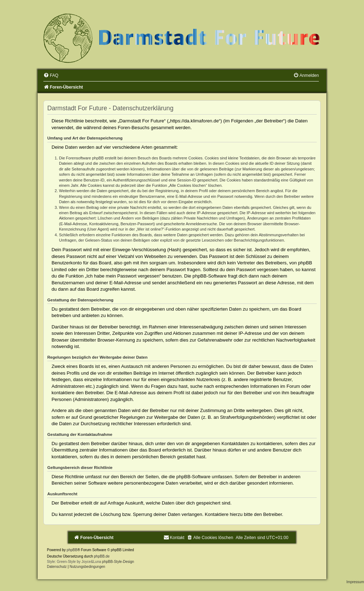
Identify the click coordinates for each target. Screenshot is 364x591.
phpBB (72, 550)
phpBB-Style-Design (118, 562)
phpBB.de (102, 556)
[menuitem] (51, 75)
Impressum (355, 582)
